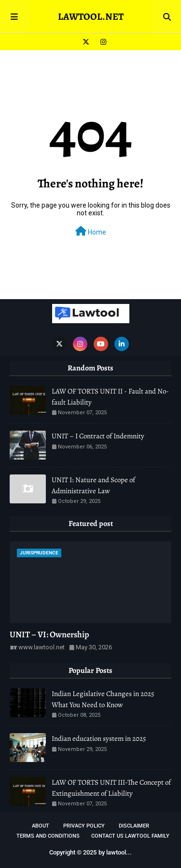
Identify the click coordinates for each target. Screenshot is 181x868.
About (41, 826)
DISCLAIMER (134, 826)
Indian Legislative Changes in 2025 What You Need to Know (103, 699)
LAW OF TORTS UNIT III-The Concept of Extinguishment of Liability (111, 788)
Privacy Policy (84, 826)
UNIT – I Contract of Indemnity (98, 436)
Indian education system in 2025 (99, 738)
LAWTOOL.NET (91, 17)
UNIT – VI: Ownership (49, 634)
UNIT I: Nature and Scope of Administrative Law (93, 485)
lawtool (116, 852)
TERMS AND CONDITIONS (48, 836)
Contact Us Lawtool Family (130, 836)
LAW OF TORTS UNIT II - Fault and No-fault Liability (110, 397)
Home (91, 231)
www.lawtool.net (42, 647)
